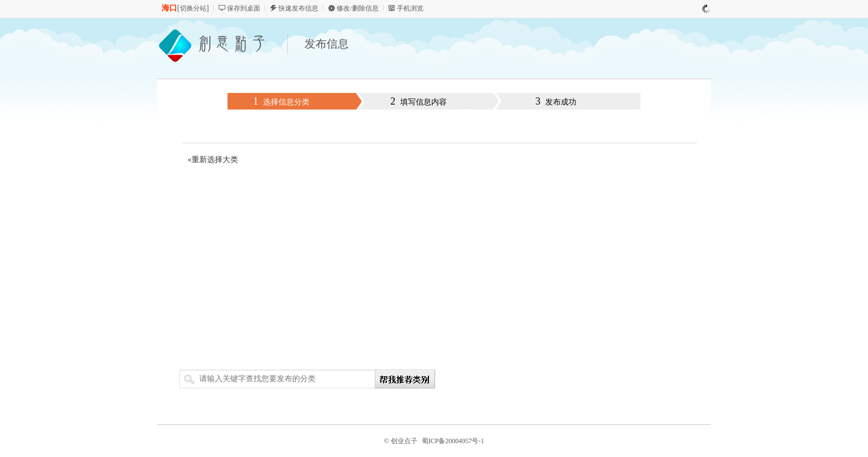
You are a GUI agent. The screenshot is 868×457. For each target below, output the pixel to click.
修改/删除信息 (357, 8)
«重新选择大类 (213, 160)
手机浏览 (410, 8)
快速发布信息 (298, 8)
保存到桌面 (244, 8)
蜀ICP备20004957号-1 (453, 441)
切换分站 (193, 8)
